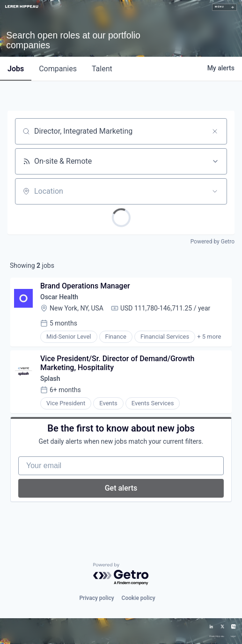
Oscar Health (59, 297)
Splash (50, 379)
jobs (16, 69)
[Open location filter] (215, 191)
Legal (233, 636)
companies (58, 69)
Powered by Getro (213, 242)
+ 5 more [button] (209, 337)
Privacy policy (96, 598)
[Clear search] (215, 131)
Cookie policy (139, 598)
